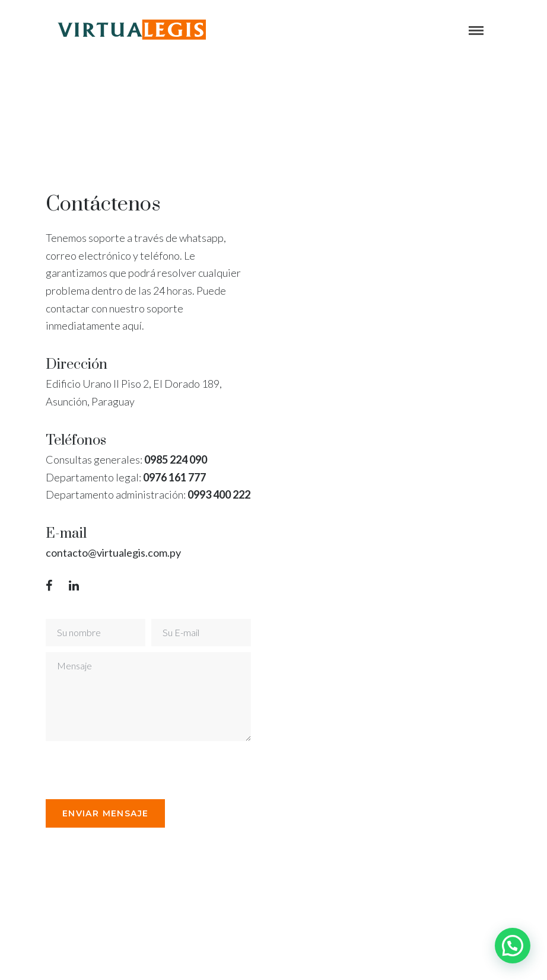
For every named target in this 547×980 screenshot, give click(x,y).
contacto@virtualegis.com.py (113, 553)
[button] (513, 946)
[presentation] (136, 770)
